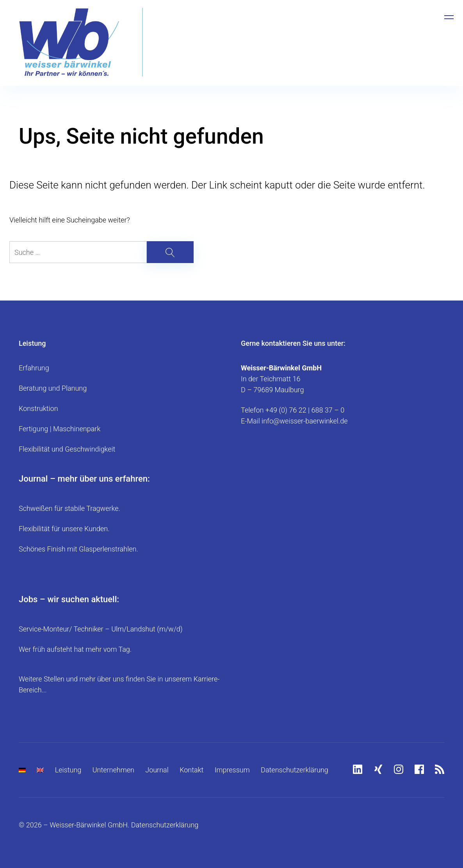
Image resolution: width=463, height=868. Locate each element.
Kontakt (191, 770)
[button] (17, 851)
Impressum (232, 770)
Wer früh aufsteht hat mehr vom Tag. (75, 649)
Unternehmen (113, 770)
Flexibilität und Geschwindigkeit (67, 449)
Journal (157, 770)
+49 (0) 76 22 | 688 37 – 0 (305, 410)
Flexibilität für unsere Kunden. (64, 529)
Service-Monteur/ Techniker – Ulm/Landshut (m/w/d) (101, 629)
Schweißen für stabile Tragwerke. (69, 508)
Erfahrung (34, 368)
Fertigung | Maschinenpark (60, 429)
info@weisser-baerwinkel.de (305, 421)
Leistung (68, 770)
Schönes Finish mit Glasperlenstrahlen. (78, 549)
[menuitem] (22, 770)
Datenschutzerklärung (295, 770)
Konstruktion (38, 408)
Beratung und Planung (53, 388)
